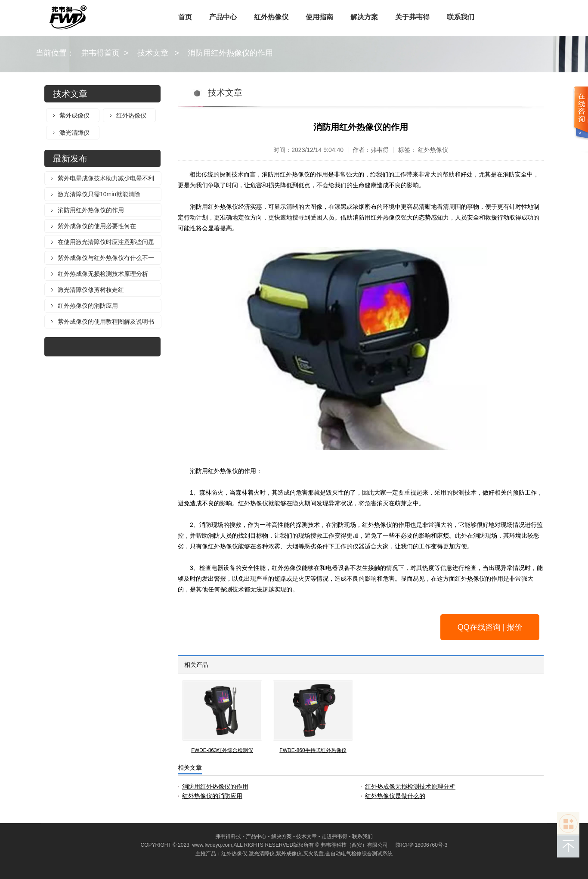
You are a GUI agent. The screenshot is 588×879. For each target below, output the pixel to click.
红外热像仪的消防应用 (88, 306)
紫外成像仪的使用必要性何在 (97, 226)
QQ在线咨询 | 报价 (490, 627)
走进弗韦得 (334, 836)
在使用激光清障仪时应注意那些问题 (106, 242)
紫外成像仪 (74, 115)
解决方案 (364, 17)
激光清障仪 (74, 133)
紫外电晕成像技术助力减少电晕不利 (106, 178)
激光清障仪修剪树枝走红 (91, 290)
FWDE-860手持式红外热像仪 (313, 750)
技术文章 (153, 53)
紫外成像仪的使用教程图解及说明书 (106, 322)
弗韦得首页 (100, 53)
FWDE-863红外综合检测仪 (222, 750)
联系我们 (461, 17)
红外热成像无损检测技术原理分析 (103, 274)
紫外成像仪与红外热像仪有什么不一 (106, 258)
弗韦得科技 (228, 836)
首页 (185, 17)
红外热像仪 (271, 17)
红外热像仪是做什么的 (395, 796)
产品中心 (223, 17)
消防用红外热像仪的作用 (230, 53)
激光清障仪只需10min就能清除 (99, 194)
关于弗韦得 (412, 17)
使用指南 (319, 17)
